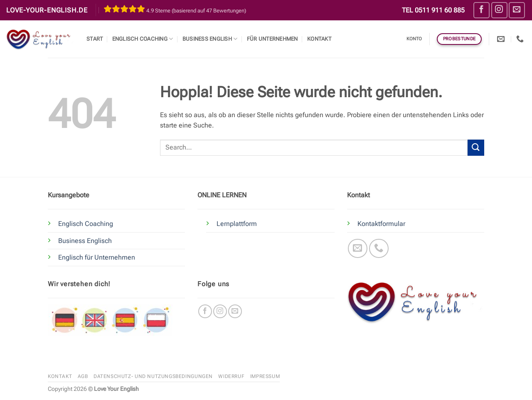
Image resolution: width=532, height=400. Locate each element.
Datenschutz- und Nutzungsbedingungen (153, 376)
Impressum (265, 376)
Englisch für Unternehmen (97, 257)
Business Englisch (85, 241)
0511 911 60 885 (440, 10)
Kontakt (319, 39)
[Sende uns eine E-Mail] (517, 10)
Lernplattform (237, 224)
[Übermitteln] (476, 148)
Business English (210, 39)
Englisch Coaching (143, 39)
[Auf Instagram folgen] (499, 10)
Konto (414, 39)
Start (95, 39)
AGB (83, 376)
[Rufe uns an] (379, 249)
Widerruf (231, 376)
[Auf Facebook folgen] (482, 10)
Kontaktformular (381, 224)
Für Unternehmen (272, 39)
